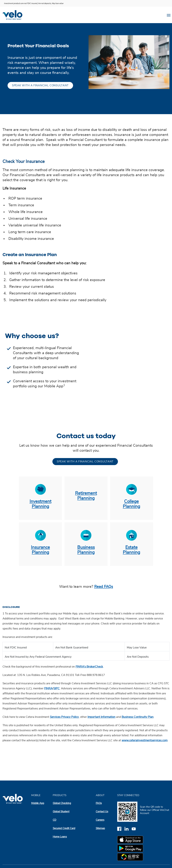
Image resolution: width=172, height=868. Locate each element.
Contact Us (102, 812)
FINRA (48, 689)
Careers (100, 820)
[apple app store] (131, 840)
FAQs (99, 803)
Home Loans (60, 837)
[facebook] (121, 829)
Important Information (101, 717)
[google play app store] (131, 849)
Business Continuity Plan (138, 717)
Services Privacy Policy (64, 717)
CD (55, 820)
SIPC (57, 689)
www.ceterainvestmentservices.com (145, 740)
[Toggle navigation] (169, 15)
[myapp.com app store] (131, 857)
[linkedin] (128, 829)
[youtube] (135, 829)
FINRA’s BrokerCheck (89, 667)
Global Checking (62, 803)
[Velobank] (14, 15)
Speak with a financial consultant (40, 85)
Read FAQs (104, 587)
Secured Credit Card (64, 828)
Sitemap (100, 828)
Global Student (61, 812)
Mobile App (38, 803)
